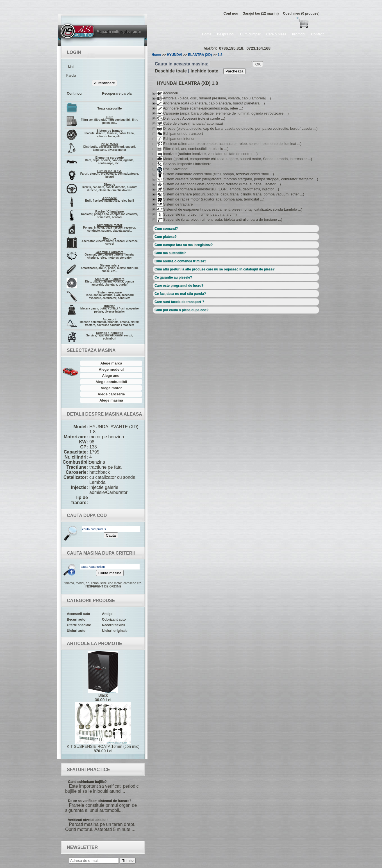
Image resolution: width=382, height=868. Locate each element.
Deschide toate (171, 71)
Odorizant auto (114, 619)
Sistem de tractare (175, 204)
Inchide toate (204, 71)
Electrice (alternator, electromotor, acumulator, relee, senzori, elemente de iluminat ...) (229, 144)
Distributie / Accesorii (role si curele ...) (191, 118)
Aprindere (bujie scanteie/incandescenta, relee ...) (200, 108)
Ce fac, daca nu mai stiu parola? (180, 294)
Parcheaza (235, 71)
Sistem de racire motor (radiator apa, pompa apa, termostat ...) (211, 199)
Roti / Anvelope (172, 169)
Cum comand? (166, 229)
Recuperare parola (117, 94)
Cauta (111, 535)
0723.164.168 (258, 48)
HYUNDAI (175, 55)
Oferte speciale (79, 625)
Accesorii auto (79, 614)
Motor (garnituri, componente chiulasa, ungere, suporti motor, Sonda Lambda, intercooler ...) (235, 159)
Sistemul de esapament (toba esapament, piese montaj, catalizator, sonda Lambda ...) (230, 209)
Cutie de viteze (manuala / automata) (190, 123)
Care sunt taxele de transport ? (179, 302)
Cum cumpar (250, 34)
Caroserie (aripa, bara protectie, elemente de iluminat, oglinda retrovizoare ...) (223, 113)
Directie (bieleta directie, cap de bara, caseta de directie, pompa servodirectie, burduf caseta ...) (237, 128)
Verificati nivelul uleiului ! (88, 820)
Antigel (108, 614)
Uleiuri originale (115, 631)
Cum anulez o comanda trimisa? (180, 261)
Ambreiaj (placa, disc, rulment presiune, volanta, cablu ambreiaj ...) (214, 98)
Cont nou (231, 13)
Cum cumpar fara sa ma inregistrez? (184, 245)
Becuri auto (76, 619)
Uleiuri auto (76, 631)
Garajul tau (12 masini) (261, 13)
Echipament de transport (180, 134)
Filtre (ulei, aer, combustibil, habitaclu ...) (193, 149)
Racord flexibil (114, 625)
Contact (318, 34)
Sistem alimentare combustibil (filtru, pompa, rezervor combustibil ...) (215, 174)
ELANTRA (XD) (200, 55)
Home (207, 34)
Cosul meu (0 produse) (301, 13)
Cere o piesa (276, 34)
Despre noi (226, 34)
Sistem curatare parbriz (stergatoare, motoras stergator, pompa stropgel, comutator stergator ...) (238, 179)
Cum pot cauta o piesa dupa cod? (181, 310)
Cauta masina (110, 573)
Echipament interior (176, 139)
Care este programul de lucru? (179, 286)
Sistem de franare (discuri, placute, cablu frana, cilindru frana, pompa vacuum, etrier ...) (231, 194)
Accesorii (167, 93)
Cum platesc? (166, 237)
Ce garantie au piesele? (173, 277)
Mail (71, 67)
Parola (71, 76)
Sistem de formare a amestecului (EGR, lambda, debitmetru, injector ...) (218, 189)
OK (258, 64)
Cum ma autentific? (170, 253)
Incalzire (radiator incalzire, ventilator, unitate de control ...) (207, 154)
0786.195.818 (231, 48)
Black (103, 676)
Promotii (299, 34)
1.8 (220, 55)
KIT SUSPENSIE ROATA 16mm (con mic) (103, 728)
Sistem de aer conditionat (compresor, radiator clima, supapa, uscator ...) (219, 184)
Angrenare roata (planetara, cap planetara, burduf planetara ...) (211, 103)
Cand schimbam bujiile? (87, 782)
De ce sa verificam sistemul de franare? (100, 801)
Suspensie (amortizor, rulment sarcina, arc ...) (197, 214)
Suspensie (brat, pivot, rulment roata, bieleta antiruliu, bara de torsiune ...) (220, 219)
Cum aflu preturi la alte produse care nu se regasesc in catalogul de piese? (214, 269)
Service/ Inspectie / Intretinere (184, 164)
